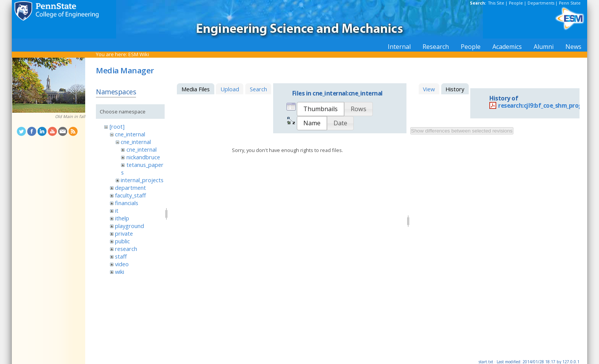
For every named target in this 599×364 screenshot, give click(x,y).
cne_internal (130, 134)
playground (130, 226)
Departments (541, 3)
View (429, 89)
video (122, 264)
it (117, 210)
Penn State (570, 3)
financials (127, 203)
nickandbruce (143, 157)
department (130, 188)
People (516, 3)
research (126, 249)
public (122, 241)
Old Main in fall (70, 116)
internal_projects (142, 180)
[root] (117, 126)
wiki (120, 272)
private (124, 233)
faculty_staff (130, 195)
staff (121, 256)
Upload (230, 89)
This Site (496, 3)
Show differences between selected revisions (462, 131)
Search (258, 89)
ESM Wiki (139, 54)
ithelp (122, 218)
